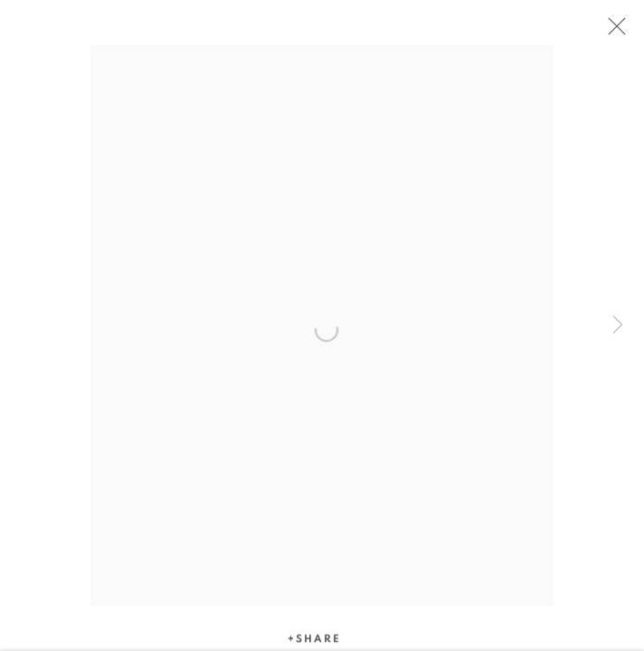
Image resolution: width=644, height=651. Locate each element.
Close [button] (612, 32)
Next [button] (618, 325)
